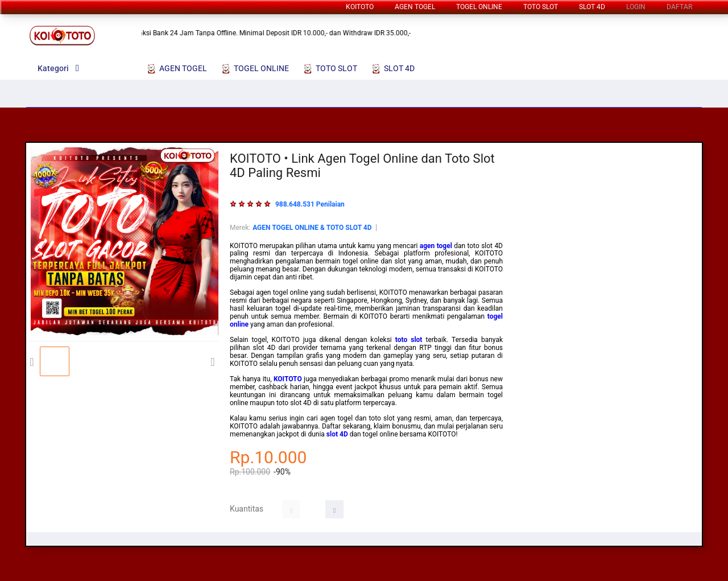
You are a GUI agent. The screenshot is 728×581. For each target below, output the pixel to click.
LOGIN (636, 7)
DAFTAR (679, 7)
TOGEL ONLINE (479, 7)
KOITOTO (360, 7)
